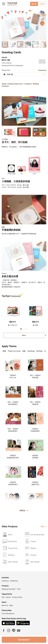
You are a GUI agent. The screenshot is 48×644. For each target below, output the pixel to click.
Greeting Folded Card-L (15, 84)
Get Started (24, 640)
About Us (5, 605)
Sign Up (34, 4)
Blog (11, 605)
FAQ (3, 597)
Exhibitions (14, 581)
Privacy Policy (17, 597)
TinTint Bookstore (8, 614)
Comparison (42, 70)
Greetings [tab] (31, 351)
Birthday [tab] (40, 351)
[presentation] (4, 351)
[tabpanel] (24, 436)
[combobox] (24, 74)
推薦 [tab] (4, 351)
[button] (13, 310)
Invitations (28, 84)
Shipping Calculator (9, 589)
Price (19, 589)
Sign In (43, 4)
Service (8, 597)
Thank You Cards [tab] (14, 351)
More (24, 335)
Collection (5, 581)
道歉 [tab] (24, 351)
